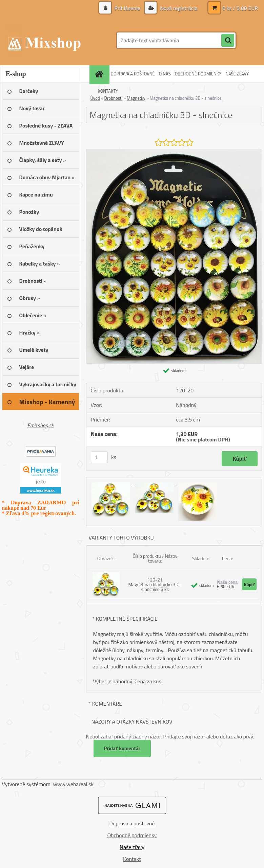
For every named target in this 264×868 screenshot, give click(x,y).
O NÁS (165, 74)
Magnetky (136, 98)
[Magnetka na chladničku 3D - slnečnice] (174, 152)
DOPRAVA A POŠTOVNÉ (133, 74)
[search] (228, 41)
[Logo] (49, 40)
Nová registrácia (178, 8)
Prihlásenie (127, 8)
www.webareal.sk (73, 784)
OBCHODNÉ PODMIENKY (198, 74)
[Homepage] (100, 74)
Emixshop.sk (41, 425)
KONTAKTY (108, 91)
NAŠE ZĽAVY (237, 74)
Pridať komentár (122, 748)
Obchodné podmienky (132, 835)
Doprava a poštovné (132, 823)
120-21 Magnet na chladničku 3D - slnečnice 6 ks (155, 584)
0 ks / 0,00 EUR (240, 8)
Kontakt (132, 859)
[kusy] (99, 457)
